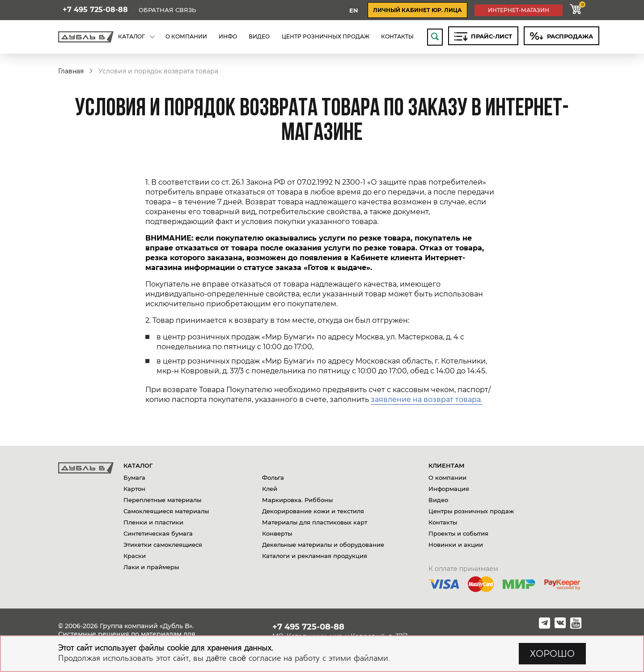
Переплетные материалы (162, 500)
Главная (71, 71)
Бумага (134, 478)
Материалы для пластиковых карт (315, 522)
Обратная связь (167, 10)
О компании (447, 478)
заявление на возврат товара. (426, 399)
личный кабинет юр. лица (417, 10)
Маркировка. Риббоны (297, 500)
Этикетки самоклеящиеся (163, 545)
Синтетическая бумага (158, 533)
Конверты (277, 533)
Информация (449, 489)
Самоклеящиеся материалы (166, 511)
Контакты (443, 522)
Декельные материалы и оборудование (323, 545)
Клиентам (447, 465)
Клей (270, 489)
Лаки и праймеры (151, 567)
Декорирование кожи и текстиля (313, 511)
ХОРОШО (552, 654)
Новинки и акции (456, 545)
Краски (135, 556)
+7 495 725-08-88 (95, 10)
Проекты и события (458, 533)
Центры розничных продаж (471, 511)
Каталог (138, 465)
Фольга (273, 478)
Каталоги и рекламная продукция (315, 556)
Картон (134, 489)
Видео (438, 500)
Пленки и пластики (153, 522)
